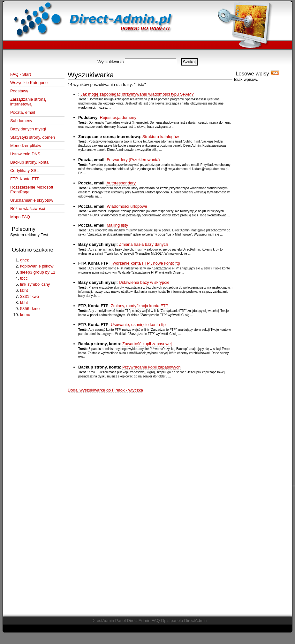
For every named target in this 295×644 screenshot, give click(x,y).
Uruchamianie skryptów (32, 200)
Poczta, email (23, 112)
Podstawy (19, 91)
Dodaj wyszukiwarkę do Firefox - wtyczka (105, 390)
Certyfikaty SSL (24, 171)
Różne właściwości (28, 209)
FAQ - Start (21, 74)
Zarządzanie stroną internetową (28, 102)
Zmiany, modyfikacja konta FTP (140, 306)
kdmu (25, 315)
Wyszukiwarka (111, 62)
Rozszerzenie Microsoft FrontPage (32, 190)
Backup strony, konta (29, 162)
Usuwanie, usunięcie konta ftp (138, 325)
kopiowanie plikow (37, 266)
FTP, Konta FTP (25, 179)
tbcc (24, 278)
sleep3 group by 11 (38, 272)
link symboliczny (35, 284)
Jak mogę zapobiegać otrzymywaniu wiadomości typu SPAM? (137, 94)
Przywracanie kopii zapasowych (151, 367)
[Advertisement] (61, 549)
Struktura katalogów (161, 137)
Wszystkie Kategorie (29, 83)
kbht (24, 290)
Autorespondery (121, 183)
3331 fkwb (30, 296)
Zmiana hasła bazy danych (143, 244)
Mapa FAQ (20, 217)
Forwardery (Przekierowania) (133, 160)
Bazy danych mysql (28, 129)
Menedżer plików (26, 146)
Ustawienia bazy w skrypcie (144, 282)
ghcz (24, 260)
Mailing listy (117, 225)
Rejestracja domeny (118, 117)
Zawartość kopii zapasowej (147, 344)
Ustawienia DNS (25, 154)
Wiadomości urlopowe (127, 206)
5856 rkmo (30, 309)
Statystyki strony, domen (33, 137)
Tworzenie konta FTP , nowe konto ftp (145, 263)
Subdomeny (21, 121)
